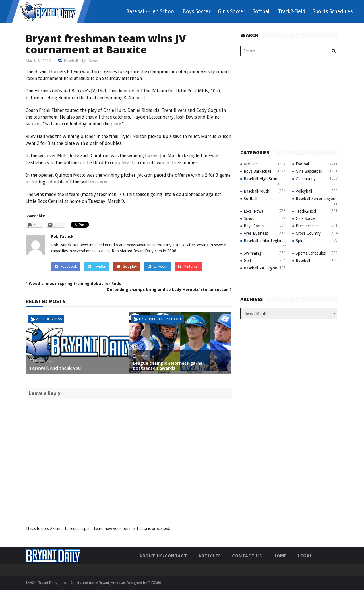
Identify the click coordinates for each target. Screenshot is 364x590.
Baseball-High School (151, 11)
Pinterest (188, 266)
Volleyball (304, 191)
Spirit (300, 241)
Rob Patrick (62, 236)
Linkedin (158, 266)
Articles (210, 556)
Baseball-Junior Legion (263, 241)
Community (306, 179)
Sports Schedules (333, 11)
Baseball (303, 261)
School (250, 218)
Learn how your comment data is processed (132, 529)
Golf (247, 261)
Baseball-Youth (257, 191)
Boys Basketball (257, 171)
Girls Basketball (309, 171)
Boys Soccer (197, 11)
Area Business (49, 319)
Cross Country (308, 233)
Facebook (66, 266)
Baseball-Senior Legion (316, 199)
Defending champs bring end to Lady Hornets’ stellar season (168, 290)
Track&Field (292, 11)
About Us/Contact (163, 556)
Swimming (253, 253)
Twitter (97, 266)
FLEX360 (154, 583)
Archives (251, 164)
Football (303, 164)
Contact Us (247, 556)
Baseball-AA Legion (260, 268)
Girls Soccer (232, 11)
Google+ (127, 266)
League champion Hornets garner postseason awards (169, 365)
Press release (307, 226)
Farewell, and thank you (55, 368)
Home (280, 556)
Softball (262, 11)
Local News (253, 211)
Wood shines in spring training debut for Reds (75, 284)
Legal (305, 556)
